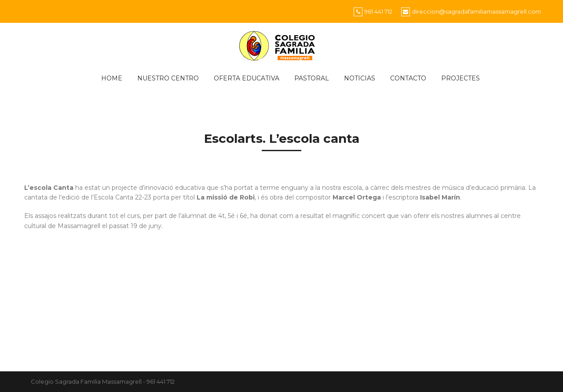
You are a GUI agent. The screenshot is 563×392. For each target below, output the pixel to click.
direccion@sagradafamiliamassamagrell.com (476, 11)
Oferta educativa (247, 78)
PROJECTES (461, 78)
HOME (112, 78)
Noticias (360, 78)
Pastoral (312, 78)
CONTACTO (408, 78)
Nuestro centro (168, 78)
